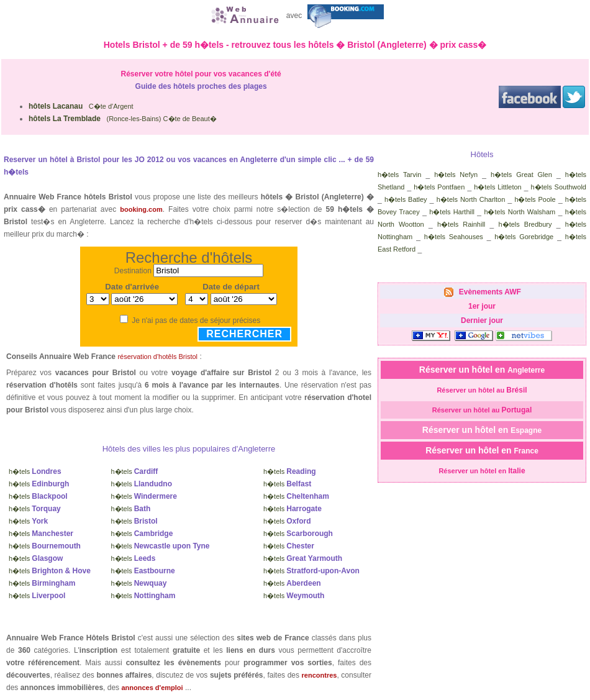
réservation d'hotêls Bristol (157, 357)
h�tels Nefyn (456, 175)
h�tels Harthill (452, 212)
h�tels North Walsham (520, 212)
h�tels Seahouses (454, 237)
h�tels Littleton (498, 187)
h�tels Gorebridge (524, 237)
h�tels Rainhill (461, 224)
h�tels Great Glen (521, 175)
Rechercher (244, 334)
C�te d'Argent (81, 106)
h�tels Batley (406, 199)
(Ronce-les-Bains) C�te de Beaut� (123, 119)
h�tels (35, 471)
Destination (133, 271)
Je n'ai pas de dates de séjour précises (196, 320)
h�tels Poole (535, 199)
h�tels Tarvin (399, 175)
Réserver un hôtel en (482, 370)
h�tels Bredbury (525, 224)
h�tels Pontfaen (439, 187)
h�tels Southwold (559, 187)
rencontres (320, 675)
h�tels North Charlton (471, 199)
